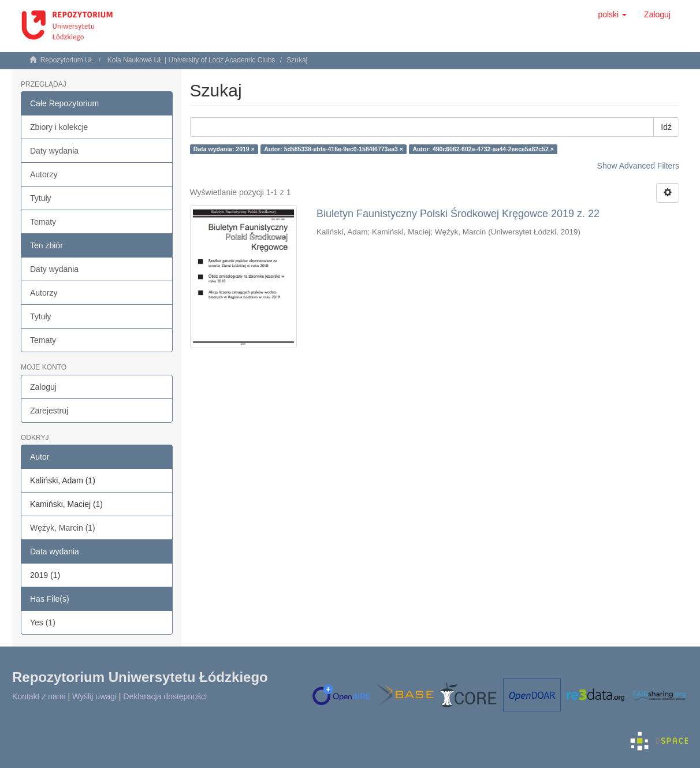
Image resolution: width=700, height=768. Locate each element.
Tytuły (41, 198)
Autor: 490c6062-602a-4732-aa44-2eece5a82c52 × (483, 149)
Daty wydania (54, 151)
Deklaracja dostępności (165, 696)
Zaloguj (43, 387)
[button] (612, 14)
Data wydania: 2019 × (224, 149)
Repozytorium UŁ (67, 60)
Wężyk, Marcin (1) (63, 528)
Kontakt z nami (39, 696)
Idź (666, 127)
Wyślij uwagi (94, 696)
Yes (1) (43, 622)
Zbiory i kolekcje (59, 127)
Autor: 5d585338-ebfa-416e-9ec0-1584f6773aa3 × (334, 149)
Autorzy (44, 174)
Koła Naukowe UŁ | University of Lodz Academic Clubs (191, 60)
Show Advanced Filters (638, 166)
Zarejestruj (49, 411)
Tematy (43, 222)
